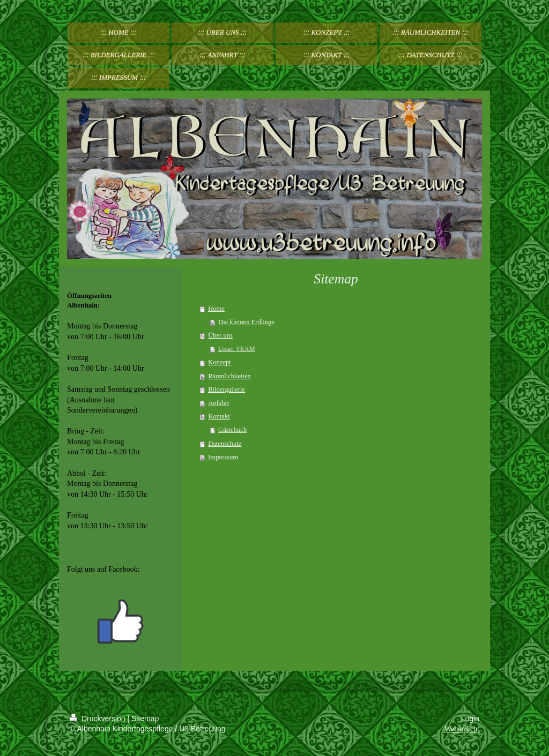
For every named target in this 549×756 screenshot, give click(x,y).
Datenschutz (225, 444)
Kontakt (219, 416)
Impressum (223, 457)
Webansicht (462, 729)
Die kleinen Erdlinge (246, 322)
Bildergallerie (227, 390)
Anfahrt (218, 403)
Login (470, 718)
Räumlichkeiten (229, 376)
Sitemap (145, 718)
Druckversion (98, 718)
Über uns (220, 335)
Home (216, 309)
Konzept (220, 362)
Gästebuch (232, 430)
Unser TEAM (237, 349)
